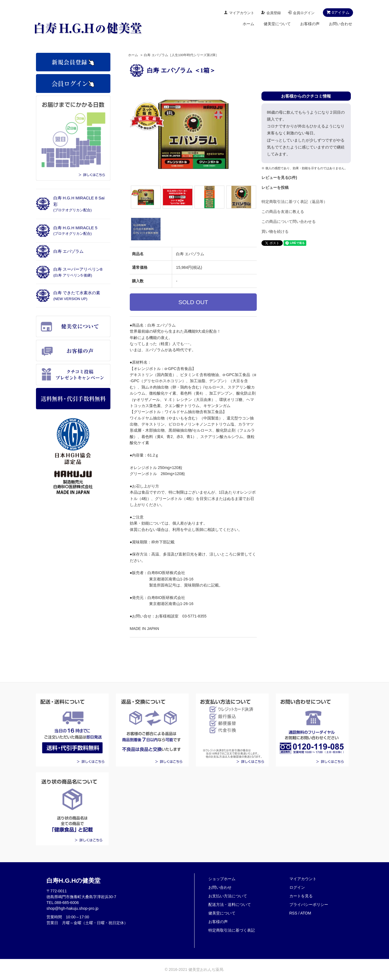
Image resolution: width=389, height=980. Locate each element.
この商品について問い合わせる (289, 221)
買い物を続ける (275, 231)
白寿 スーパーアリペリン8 (78, 272)
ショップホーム (222, 879)
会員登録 (274, 13)
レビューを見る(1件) (279, 178)
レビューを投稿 (275, 187)
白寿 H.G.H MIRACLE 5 (75, 231)
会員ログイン (304, 13)
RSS (293, 913)
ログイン (297, 887)
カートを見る (301, 896)
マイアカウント (242, 13)
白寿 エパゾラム (68, 251)
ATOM (306, 913)
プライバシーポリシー (309, 905)
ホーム (248, 24)
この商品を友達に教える (283, 212)
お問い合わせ (341, 24)
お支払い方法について (228, 896)
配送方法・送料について (230, 905)
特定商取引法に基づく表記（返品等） (294, 202)
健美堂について (277, 24)
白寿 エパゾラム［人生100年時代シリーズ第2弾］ (181, 55)
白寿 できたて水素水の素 (77, 296)
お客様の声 (310, 24)
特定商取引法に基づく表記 (232, 930)
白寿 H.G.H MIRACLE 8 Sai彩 (79, 204)
